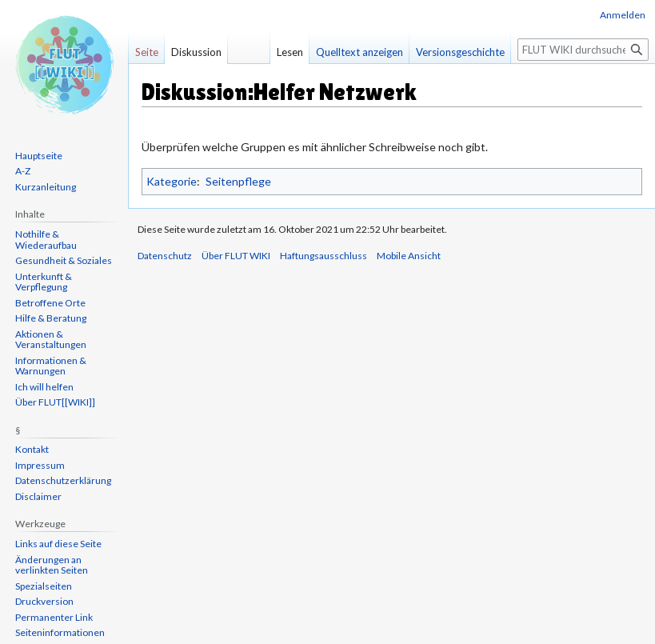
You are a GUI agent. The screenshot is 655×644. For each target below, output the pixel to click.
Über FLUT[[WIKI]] (55, 402)
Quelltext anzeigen (359, 52)
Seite (147, 52)
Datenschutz (165, 256)
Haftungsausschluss (324, 256)
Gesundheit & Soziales (64, 260)
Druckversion (44, 601)
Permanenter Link (54, 617)
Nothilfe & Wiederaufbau (46, 240)
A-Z (23, 171)
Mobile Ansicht (409, 256)
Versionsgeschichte (460, 52)
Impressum (40, 465)
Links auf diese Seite (58, 544)
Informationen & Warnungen (51, 366)
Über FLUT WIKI (236, 256)
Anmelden (623, 15)
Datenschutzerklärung (63, 480)
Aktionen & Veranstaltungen (51, 340)
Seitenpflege (238, 181)
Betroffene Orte (50, 303)
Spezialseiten (44, 586)
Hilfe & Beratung (51, 318)
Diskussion (196, 52)
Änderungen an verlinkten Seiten (52, 565)
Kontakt (32, 449)
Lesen (290, 52)
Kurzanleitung (46, 187)
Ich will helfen (44, 387)
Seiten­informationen (60, 632)
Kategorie (172, 181)
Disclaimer (38, 496)
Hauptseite (39, 156)
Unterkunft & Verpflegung (44, 282)
